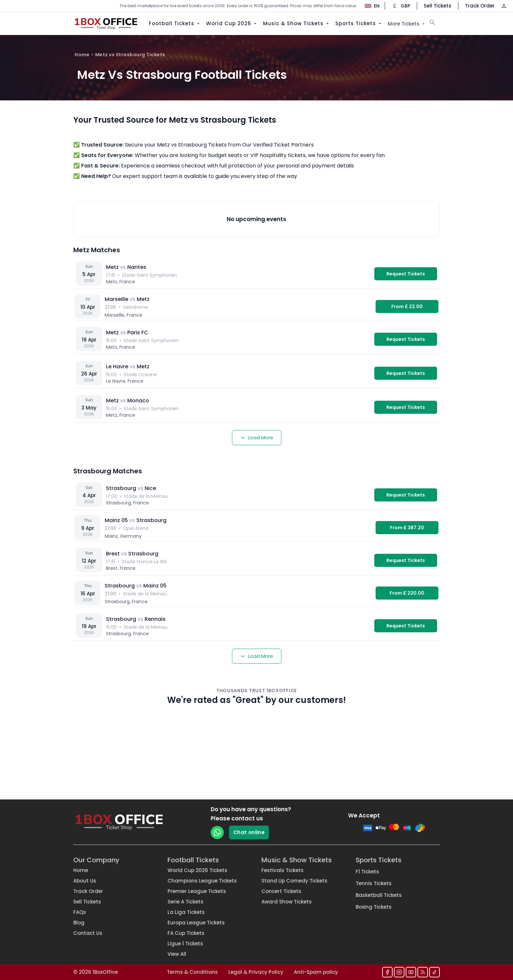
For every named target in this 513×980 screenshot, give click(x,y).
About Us (85, 881)
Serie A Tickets (186, 902)
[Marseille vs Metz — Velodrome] (256, 306)
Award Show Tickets (287, 902)
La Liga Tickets (186, 912)
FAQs (80, 912)
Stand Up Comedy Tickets (294, 881)
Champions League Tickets (202, 881)
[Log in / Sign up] (504, 6)
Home (82, 55)
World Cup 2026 (232, 23)
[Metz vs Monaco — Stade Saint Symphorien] (256, 407)
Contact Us (88, 933)
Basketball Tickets (379, 895)
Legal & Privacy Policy (256, 972)
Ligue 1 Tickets (185, 944)
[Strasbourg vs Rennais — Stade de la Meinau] (256, 626)
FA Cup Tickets (186, 933)
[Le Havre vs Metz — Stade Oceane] (256, 373)
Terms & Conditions (192, 972)
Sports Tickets (359, 23)
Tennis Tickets (374, 883)
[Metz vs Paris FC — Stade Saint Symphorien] (256, 339)
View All (177, 954)
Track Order (480, 6)
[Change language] (369, 6)
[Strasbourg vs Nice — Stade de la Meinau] (256, 495)
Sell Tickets (438, 6)
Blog (79, 923)
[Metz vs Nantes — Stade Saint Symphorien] (256, 274)
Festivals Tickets (283, 870)
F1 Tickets (367, 872)
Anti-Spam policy (316, 972)
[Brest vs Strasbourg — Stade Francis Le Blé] (256, 560)
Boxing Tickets (374, 907)
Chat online (249, 832)
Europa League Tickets (196, 923)
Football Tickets (175, 23)
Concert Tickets (281, 891)
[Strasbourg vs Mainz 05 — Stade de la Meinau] (256, 593)
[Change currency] (401, 6)
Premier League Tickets (197, 891)
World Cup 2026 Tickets (197, 870)
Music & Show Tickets (297, 23)
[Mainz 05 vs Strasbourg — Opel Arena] (256, 528)
